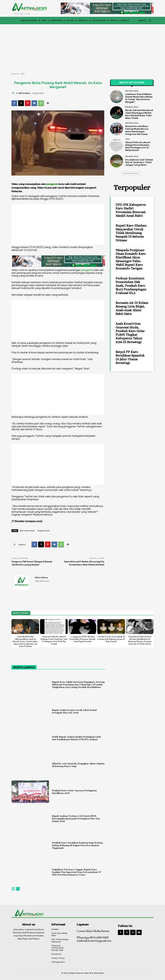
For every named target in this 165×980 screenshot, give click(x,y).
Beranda (15, 74)
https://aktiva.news (42, 581)
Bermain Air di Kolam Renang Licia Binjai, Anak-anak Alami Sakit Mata (132, 308)
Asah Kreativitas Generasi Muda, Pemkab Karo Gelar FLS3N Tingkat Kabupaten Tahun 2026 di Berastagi (130, 333)
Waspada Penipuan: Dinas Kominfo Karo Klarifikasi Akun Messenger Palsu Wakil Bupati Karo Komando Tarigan (131, 259)
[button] (146, 21)
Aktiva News (25, 93)
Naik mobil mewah (27, 531)
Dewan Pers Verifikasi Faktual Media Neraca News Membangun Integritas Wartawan (137, 130)
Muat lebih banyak (132, 173)
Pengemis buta (44, 531)
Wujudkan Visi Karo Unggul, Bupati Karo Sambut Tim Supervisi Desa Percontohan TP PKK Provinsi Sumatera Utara (76, 872)
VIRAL (23, 74)
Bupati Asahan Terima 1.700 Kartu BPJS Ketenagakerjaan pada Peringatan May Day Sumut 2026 (76, 819)
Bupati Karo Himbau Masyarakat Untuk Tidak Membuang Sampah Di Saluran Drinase (131, 233)
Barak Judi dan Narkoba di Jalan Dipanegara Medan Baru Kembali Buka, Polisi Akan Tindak (139, 114)
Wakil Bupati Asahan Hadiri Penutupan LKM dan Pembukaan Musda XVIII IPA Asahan (76, 738)
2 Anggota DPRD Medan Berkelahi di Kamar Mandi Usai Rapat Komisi (82, 639)
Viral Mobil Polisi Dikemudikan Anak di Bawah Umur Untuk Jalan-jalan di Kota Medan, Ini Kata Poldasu (25, 641)
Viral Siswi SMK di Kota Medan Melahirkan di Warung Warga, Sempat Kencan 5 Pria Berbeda (140, 640)
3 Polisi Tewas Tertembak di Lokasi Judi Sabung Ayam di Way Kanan (111, 639)
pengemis (52, 184)
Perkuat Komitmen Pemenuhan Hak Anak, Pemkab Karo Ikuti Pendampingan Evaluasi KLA (131, 286)
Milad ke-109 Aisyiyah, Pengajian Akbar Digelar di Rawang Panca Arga (78, 765)
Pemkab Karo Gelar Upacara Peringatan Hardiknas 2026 (74, 792)
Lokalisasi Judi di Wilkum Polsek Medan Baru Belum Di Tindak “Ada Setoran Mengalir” (139, 98)
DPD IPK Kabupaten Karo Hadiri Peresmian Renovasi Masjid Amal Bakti (131, 210)
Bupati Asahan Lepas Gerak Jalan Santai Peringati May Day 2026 (74, 711)
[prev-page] (13, 889)
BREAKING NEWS (132, 91)
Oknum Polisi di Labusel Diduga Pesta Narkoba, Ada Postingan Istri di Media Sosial (138, 146)
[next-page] (18, 889)
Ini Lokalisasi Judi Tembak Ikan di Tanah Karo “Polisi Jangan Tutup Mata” (139, 162)
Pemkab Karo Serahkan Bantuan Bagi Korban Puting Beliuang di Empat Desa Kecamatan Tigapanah (77, 845)
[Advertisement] (82, 47)
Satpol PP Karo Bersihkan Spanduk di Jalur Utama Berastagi (130, 357)
